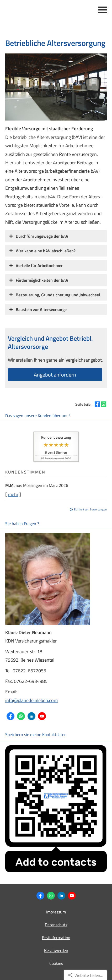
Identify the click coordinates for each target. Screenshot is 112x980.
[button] (42, 236)
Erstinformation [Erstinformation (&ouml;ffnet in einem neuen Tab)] (56, 938)
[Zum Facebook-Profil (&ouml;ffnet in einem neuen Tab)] (10, 716)
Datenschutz (56, 925)
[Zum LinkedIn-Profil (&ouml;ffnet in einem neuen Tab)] (31, 716)
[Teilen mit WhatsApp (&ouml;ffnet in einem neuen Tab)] (104, 404)
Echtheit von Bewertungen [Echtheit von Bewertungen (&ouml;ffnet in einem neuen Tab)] (90, 509)
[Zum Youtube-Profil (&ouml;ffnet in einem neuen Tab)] (42, 716)
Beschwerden (56, 950)
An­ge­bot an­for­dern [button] (55, 375)
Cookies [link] (56, 963)
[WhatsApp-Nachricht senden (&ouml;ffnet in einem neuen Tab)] (21, 716)
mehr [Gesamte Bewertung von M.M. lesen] (13, 494)
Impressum (56, 912)
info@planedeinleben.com (31, 700)
